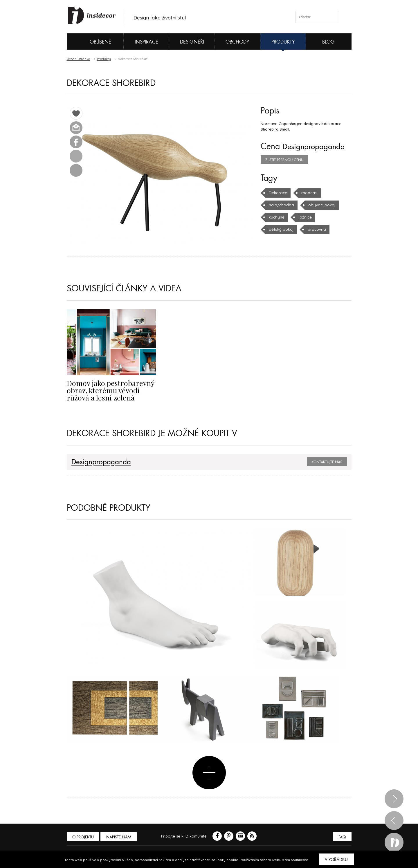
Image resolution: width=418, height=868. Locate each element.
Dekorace (278, 193)
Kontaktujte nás (327, 461)
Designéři (192, 42)
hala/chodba (280, 205)
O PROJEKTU (84, 836)
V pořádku (336, 860)
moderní (309, 193)
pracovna (315, 229)
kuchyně (276, 217)
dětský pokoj (281, 229)
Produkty (283, 42)
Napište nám (120, 836)
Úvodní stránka (79, 59)
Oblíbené (91, 41)
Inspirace (146, 42)
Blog (328, 42)
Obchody (237, 42)
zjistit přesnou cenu (284, 160)
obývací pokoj (319, 205)
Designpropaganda (317, 147)
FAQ (342, 836)
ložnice (305, 217)
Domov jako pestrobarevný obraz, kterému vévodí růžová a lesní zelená (111, 390)
